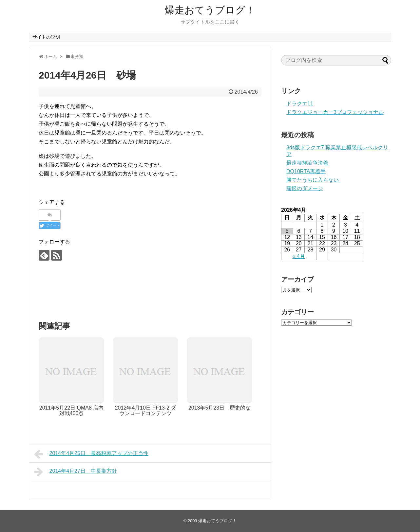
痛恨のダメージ (305, 188)
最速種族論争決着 (307, 163)
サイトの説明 (46, 37)
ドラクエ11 (300, 104)
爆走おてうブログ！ (210, 10)
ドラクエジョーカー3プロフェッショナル (335, 112)
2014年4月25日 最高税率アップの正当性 (91, 454)
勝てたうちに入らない (313, 180)
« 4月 (299, 256)
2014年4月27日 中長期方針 (76, 472)
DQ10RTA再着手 (306, 171)
